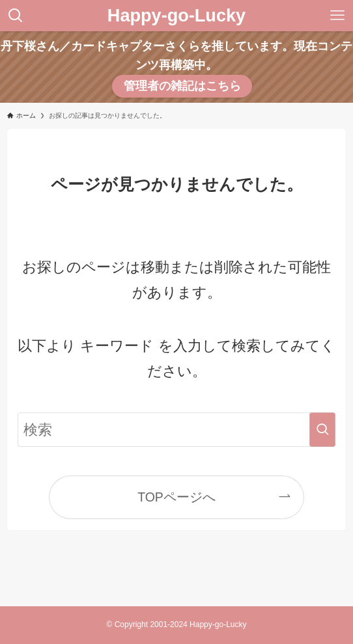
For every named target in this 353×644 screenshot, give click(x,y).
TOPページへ (176, 497)
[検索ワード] (176, 430)
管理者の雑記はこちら (182, 86)
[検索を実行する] (322, 430)
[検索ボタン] (16, 16)
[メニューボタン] (337, 16)
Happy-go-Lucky (176, 15)
